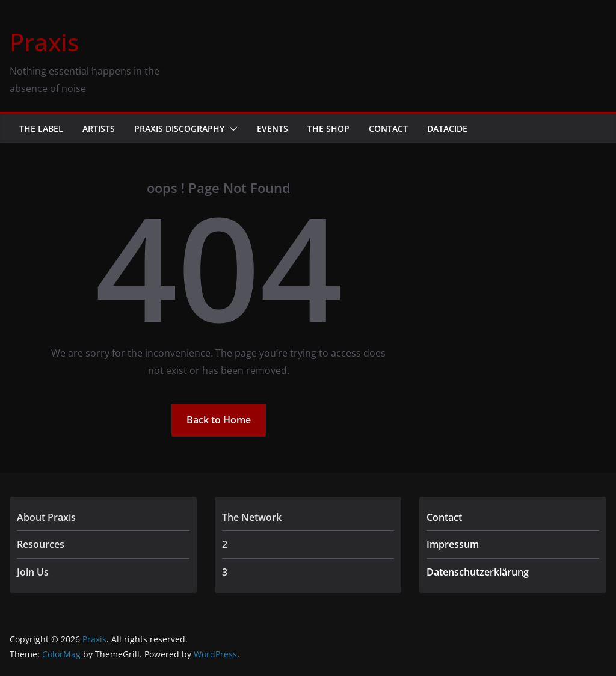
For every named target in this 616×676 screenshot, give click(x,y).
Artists (99, 128)
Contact (388, 128)
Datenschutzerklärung (478, 572)
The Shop (328, 128)
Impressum (453, 544)
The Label (41, 128)
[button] (231, 129)
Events (273, 128)
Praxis (44, 42)
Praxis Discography (179, 128)
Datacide (447, 128)
